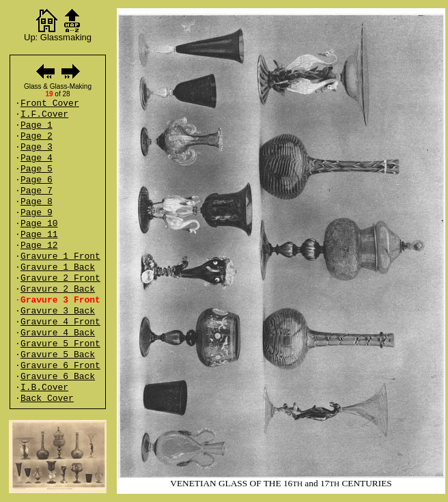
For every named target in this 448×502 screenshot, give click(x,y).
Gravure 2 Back (58, 289)
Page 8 (37, 202)
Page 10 (39, 224)
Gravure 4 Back (58, 333)
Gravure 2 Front (60, 278)
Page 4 (37, 158)
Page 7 (37, 191)
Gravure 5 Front (60, 344)
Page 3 (37, 147)
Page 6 (37, 180)
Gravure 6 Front (60, 366)
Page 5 (37, 169)
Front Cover (50, 103)
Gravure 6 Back (58, 377)
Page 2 (37, 136)
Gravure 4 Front (60, 322)
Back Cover (47, 399)
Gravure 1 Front (60, 256)
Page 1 (37, 125)
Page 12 (39, 246)
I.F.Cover (44, 114)
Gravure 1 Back (58, 267)
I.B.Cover (44, 388)
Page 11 (39, 235)
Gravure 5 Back (58, 355)
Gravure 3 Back (58, 311)
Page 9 (37, 213)
